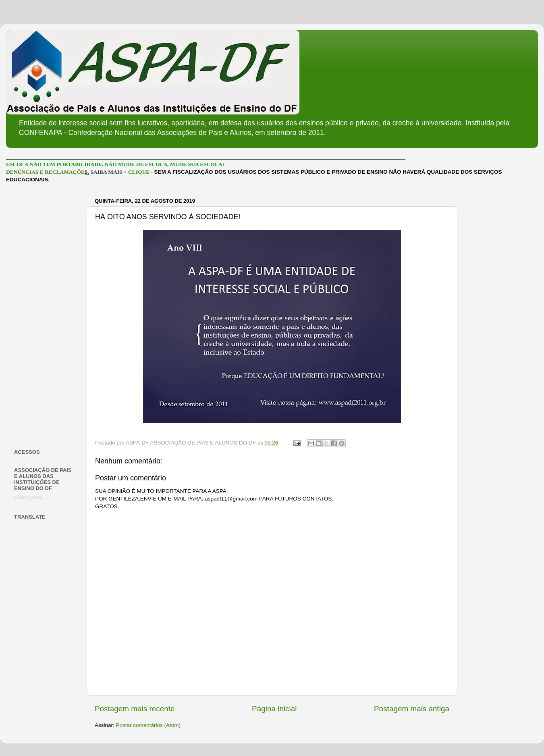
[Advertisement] (45, 316)
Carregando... (31, 497)
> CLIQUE (137, 172)
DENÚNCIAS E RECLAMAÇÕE (45, 172)
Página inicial (274, 709)
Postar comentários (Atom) (148, 725)
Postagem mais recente (135, 709)
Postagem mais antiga (412, 709)
